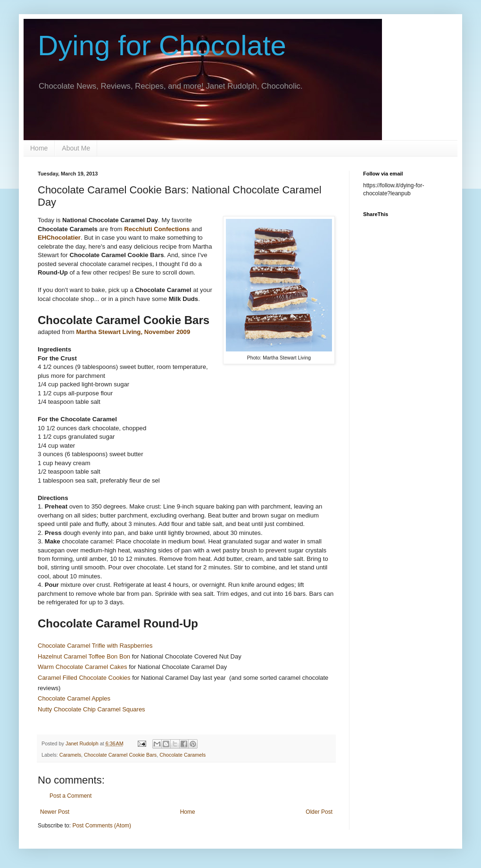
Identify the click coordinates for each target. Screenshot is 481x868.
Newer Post (55, 812)
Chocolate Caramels (182, 755)
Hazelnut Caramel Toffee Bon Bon (84, 656)
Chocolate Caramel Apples (74, 698)
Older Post (319, 812)
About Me (76, 148)
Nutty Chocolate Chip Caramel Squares (92, 709)
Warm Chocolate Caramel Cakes (83, 667)
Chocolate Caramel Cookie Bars (120, 755)
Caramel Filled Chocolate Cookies (84, 678)
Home (39, 148)
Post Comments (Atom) (102, 826)
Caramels (70, 755)
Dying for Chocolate (162, 46)
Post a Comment (70, 796)
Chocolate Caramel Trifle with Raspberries (95, 646)
